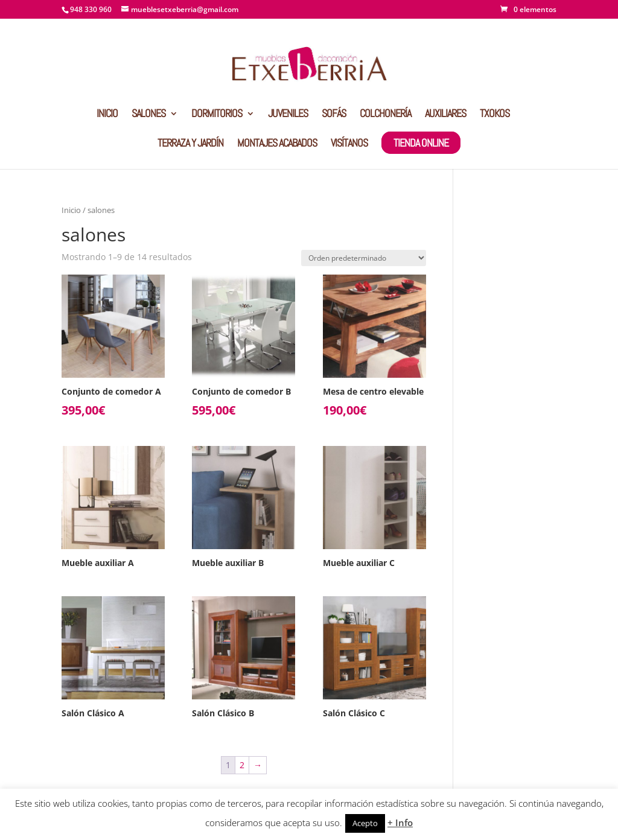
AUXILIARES (445, 115)
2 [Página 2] (242, 765)
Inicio (71, 210)
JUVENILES (288, 115)
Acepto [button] (365, 823)
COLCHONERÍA (385, 115)
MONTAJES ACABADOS (277, 144)
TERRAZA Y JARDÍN (190, 144)
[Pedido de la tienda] (364, 258)
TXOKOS (495, 115)
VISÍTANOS (349, 144)
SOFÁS (334, 115)
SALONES (148, 115)
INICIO (107, 115)
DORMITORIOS (217, 115)
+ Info (400, 822)
